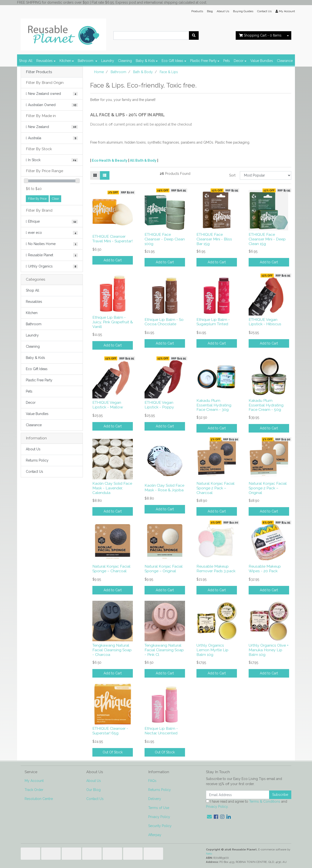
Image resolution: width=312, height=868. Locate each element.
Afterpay (155, 835)
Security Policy (160, 826)
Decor (239, 61)
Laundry (108, 61)
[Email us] (209, 817)
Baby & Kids (145, 61)
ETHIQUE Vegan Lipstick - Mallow (108, 405)
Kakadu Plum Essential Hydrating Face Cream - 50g (266, 405)
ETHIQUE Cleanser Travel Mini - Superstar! (112, 239)
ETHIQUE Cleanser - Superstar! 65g (110, 731)
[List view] (105, 175)
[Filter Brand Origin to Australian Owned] (52, 105)
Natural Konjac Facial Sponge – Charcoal (111, 569)
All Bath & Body (143, 160)
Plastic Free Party (203, 61)
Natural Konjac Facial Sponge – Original (164, 569)
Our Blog (93, 790)
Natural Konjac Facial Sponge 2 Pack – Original (268, 488)
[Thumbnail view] (95, 175)
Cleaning (125, 61)
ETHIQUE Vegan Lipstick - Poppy (159, 405)
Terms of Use (159, 808)
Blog (210, 11)
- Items (260, 35)
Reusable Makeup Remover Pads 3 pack (216, 569)
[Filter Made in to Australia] (52, 138)
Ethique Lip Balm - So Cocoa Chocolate (164, 322)
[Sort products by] (266, 175)
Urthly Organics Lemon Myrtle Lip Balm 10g (212, 650)
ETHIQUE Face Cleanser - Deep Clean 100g (165, 239)
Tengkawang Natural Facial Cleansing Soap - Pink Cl (164, 650)
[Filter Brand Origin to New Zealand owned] (52, 94)
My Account (34, 781)
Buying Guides (243, 11)
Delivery (155, 799)
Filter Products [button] (39, 72)
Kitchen (65, 61)
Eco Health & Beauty (110, 160)
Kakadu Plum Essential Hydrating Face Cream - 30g (214, 405)
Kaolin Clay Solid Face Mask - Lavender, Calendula (112, 488)
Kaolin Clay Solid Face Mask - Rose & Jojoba (164, 488)
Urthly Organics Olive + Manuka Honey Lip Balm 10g (269, 650)
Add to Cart (113, 260)
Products (197, 11)
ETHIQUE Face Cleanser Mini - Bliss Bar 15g (214, 239)
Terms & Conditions (265, 801)
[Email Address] (238, 795)
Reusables (44, 61)
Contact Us (264, 11)
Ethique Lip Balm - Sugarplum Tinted (213, 322)
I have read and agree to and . (247, 804)
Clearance (285, 61)
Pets (227, 61)
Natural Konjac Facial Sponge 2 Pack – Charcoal (215, 488)
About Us (223, 11)
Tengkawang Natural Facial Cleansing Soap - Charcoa (112, 650)
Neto (209, 854)
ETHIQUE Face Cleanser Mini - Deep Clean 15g (267, 239)
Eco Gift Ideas (172, 61)
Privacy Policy (159, 817)
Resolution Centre (39, 799)
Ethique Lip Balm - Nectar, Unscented (161, 731)
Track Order (34, 790)
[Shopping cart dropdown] (288, 35)
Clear (55, 199)
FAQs (152, 781)
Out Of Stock (113, 752)
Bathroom (86, 61)
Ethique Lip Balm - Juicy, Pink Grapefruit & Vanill (113, 322)
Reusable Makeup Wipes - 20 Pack (265, 569)
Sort (232, 175)
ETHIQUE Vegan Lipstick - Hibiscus (265, 322)
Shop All (26, 61)
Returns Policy (37, 460)
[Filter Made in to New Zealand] (52, 127)
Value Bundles (262, 61)
